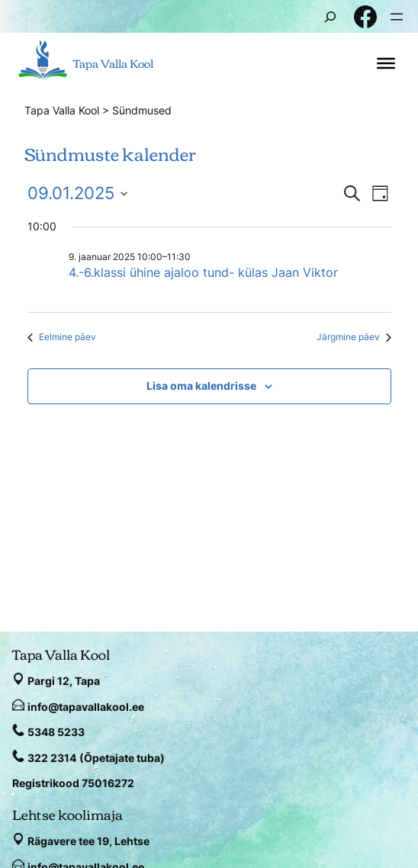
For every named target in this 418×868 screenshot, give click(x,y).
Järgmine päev (354, 337)
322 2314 (52, 758)
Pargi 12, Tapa (64, 681)
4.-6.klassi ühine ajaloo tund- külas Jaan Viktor (203, 272)
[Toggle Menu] (386, 63)
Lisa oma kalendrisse (201, 386)
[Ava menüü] (397, 17)
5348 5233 (56, 732)
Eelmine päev (62, 337)
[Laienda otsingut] (330, 16)
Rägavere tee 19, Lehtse (88, 841)
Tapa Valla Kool (113, 63)
